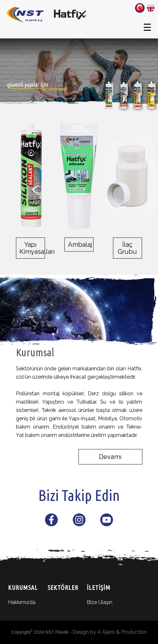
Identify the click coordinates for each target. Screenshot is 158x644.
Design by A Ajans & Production (110, 632)
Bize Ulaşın (100, 602)
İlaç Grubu (127, 248)
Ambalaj (79, 245)
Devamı (110, 457)
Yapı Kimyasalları (30, 248)
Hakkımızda (22, 602)
